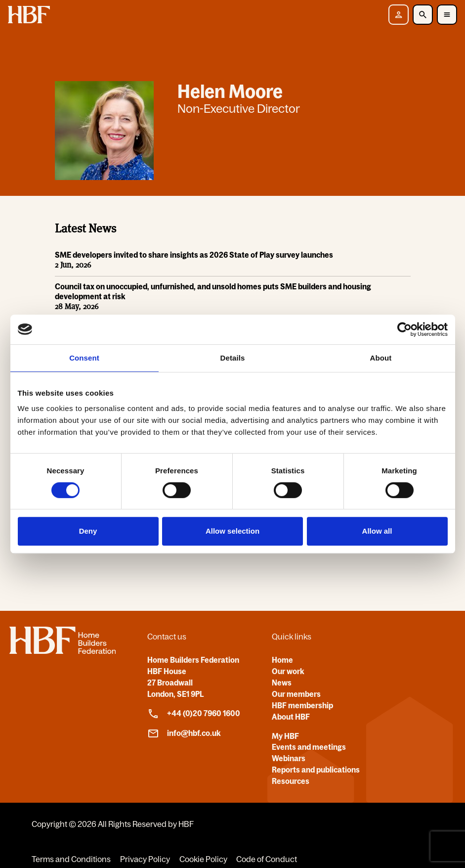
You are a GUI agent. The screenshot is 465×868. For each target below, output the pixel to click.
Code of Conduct (267, 859)
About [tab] (381, 358)
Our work (288, 671)
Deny (88, 531)
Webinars (289, 758)
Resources (291, 781)
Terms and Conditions (71, 859)
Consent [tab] (84, 358)
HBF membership (302, 705)
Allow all (377, 531)
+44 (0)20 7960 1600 (194, 714)
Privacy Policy (145, 859)
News (282, 683)
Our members (296, 694)
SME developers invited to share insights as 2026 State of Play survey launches (194, 255)
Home (282, 660)
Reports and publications (316, 770)
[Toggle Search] (423, 15)
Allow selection (232, 531)
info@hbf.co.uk (184, 733)
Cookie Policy (203, 859)
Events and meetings (309, 747)
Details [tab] (233, 358)
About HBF (291, 717)
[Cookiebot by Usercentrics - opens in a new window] (404, 329)
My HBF (285, 736)
